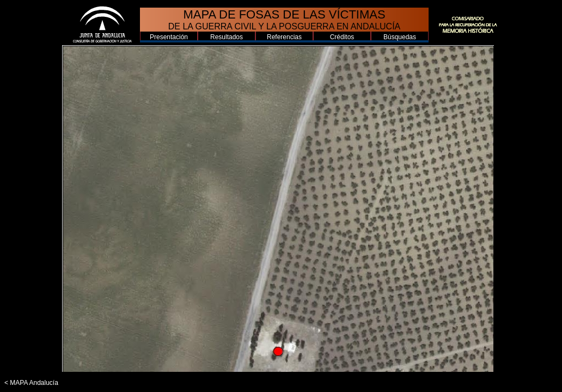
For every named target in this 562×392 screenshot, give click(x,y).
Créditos (342, 37)
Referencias (284, 37)
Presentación (169, 37)
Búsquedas (400, 37)
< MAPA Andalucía (31, 383)
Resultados (227, 37)
